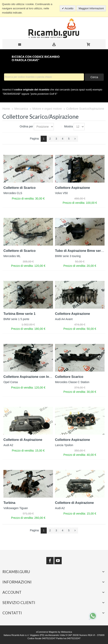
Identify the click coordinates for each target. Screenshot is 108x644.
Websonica (67, 632)
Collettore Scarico (69, 377)
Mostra (68, 126)
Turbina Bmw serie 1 (20, 314)
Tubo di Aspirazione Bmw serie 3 (81, 251)
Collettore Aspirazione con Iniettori (31, 377)
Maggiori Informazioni (91, 8)
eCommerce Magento (47, 632)
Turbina (9, 503)
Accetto (69, 8)
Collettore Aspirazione (73, 188)
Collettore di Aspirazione (23, 440)
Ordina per (26, 126)
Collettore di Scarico (20, 188)
